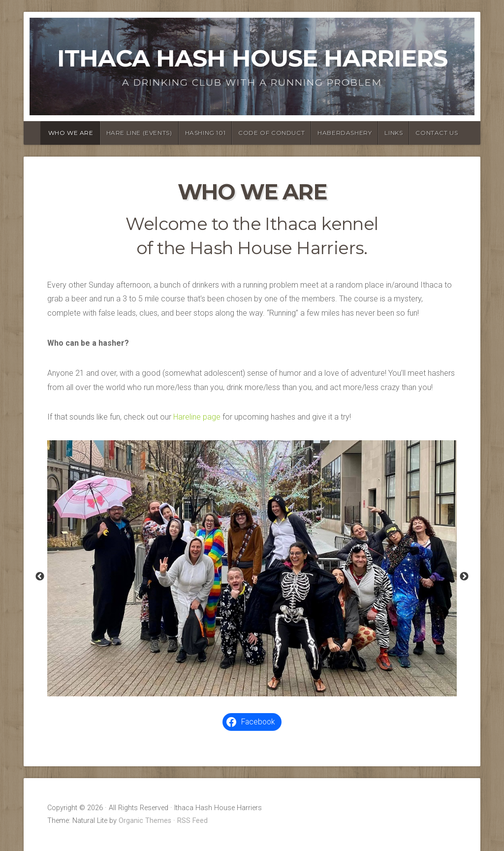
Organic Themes (145, 821)
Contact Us (437, 133)
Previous (40, 577)
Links (394, 133)
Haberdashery (345, 133)
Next (464, 577)
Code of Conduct (271, 133)
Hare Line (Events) (139, 133)
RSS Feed (192, 821)
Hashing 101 (205, 133)
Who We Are (71, 133)
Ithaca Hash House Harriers (252, 58)
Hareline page (197, 417)
